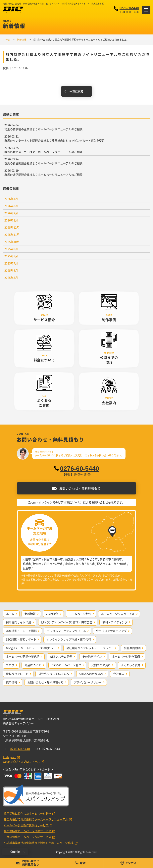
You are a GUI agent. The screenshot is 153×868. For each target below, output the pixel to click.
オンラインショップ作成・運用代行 (69, 639)
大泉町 (80, 559)
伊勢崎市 (105, 559)
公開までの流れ (101, 665)
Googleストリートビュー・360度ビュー (31, 648)
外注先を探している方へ (54, 674)
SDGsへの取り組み (91, 674)
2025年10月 (12, 242)
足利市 (37, 559)
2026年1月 (11, 220)
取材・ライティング (115, 622)
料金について (33, 665)
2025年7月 (11, 263)
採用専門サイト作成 (19, 622)
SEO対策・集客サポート (21, 639)
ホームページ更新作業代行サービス (26, 825)
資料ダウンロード (17, 674)
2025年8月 (11, 256)
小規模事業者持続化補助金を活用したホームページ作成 (39, 843)
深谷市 (101, 564)
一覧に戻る (76, 91)
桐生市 (48, 559)
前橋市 (27, 564)
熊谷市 (91, 564)
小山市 (69, 564)
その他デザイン (92, 656)
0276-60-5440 (129, 8)
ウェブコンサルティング (111, 631)
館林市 (59, 559)
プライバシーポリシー (88, 682)
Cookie (15, 851)
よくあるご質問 (131, 665)
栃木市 (80, 564)
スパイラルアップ (90, 576)
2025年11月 (12, 234)
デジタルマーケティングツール (66, 631)
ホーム (10, 614)
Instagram (10, 757)
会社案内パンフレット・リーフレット (90, 648)
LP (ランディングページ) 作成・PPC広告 (67, 622)
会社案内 (119, 674)
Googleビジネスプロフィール (22, 761)
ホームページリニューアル (118, 614)
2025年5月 (11, 278)
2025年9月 (11, 249)
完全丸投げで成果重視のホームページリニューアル (36, 819)
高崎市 (118, 559)
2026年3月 (11, 206)
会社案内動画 (132, 648)
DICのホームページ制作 (66, 665)
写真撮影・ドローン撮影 (21, 631)
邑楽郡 (69, 559)
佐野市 (59, 564)
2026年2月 (11, 213)
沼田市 (48, 564)
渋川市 (37, 564)
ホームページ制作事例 (126, 656)
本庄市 (112, 564)
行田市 (123, 564)
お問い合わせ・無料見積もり (45, 682)
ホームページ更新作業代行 (23, 656)
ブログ (10, 665)
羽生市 (27, 568)
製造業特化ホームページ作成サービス (28, 831)
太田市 (27, 559)
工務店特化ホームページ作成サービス (28, 837)
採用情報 (12, 682)
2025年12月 (12, 227)
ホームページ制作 (80, 614)
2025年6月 (11, 270)
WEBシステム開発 (61, 656)
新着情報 (30, 614)
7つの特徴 (52, 614)
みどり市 (92, 559)
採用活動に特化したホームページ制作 (28, 813)
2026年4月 (11, 199)
